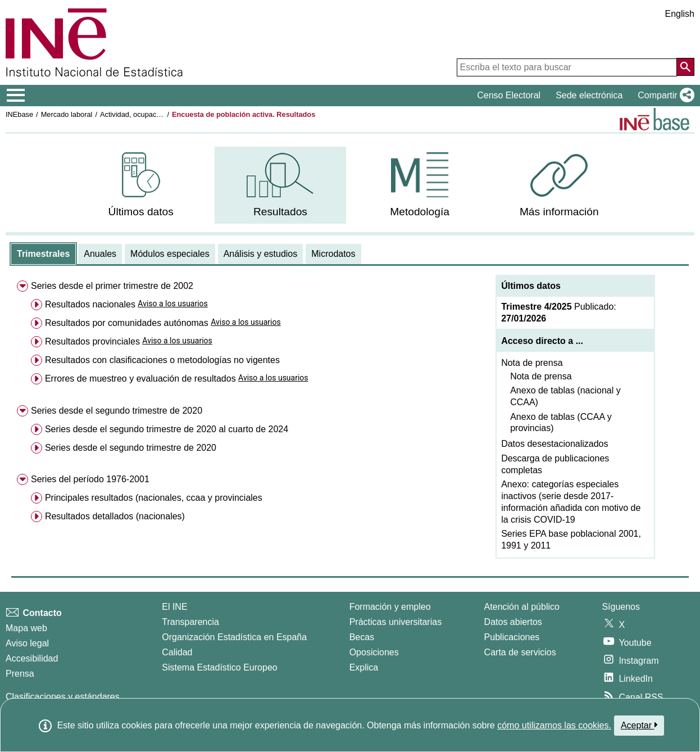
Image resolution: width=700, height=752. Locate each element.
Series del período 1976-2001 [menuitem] (90, 479)
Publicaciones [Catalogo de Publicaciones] (512, 637)
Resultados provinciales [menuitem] (92, 341)
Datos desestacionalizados (554, 444)
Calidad (177, 652)
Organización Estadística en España (234, 637)
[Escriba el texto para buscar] (567, 67)
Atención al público (522, 607)
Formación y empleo (390, 607)
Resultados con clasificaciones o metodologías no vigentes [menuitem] (162, 360)
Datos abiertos (513, 622)
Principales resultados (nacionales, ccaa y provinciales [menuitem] (154, 498)
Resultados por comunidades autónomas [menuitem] (127, 323)
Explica (364, 667)
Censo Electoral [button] (509, 95)
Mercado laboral (67, 114)
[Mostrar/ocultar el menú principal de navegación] (16, 96)
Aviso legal (27, 643)
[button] (664, 96)
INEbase (19, 114)
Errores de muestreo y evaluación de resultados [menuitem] (140, 379)
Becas (362, 637)
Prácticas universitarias (396, 622)
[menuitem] (141, 185)
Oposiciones (374, 652)
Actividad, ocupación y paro (144, 114)
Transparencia (190, 622)
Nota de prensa (532, 363)
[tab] (43, 254)
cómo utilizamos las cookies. (554, 725)
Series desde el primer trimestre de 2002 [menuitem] (112, 286)
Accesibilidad (32, 658)
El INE (174, 607)
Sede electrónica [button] (589, 95)
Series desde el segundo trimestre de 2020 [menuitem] (117, 411)
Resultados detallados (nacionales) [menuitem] (115, 516)
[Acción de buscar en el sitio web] (685, 67)
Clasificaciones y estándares (63, 697)
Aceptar (639, 725)
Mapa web (26, 628)
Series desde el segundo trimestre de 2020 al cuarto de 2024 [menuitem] (167, 429)
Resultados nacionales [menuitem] (90, 304)
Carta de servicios (520, 652)
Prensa (20, 674)
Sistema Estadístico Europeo (219, 667)
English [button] (680, 14)
